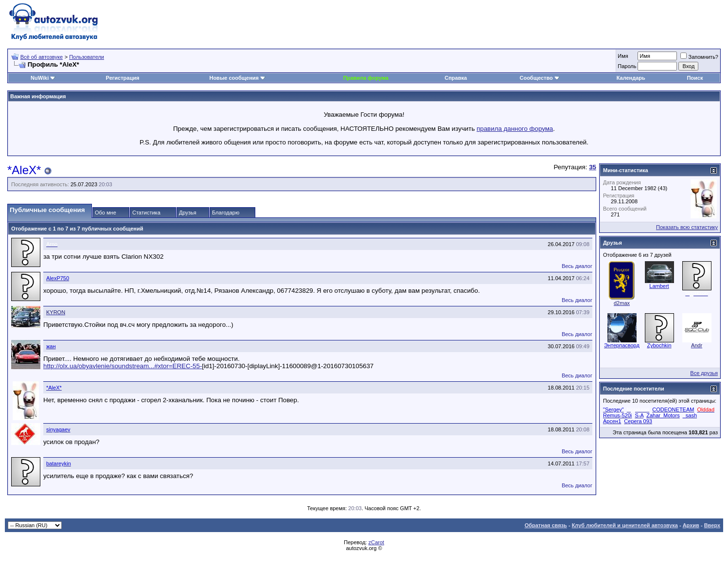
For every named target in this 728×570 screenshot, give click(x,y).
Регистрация (123, 78)
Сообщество (539, 78)
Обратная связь (546, 525)
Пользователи (87, 57)
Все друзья (704, 373)
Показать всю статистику (687, 227)
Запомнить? (699, 57)
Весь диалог (577, 266)
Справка (456, 78)
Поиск (695, 78)
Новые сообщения (234, 78)
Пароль (627, 66)
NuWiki (40, 78)
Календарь (631, 78)
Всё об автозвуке (42, 57)
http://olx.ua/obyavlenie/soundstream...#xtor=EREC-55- (123, 366)
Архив (691, 525)
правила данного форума (515, 129)
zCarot (376, 542)
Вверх (712, 525)
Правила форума (366, 78)
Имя (623, 56)
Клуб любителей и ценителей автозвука (625, 525)
